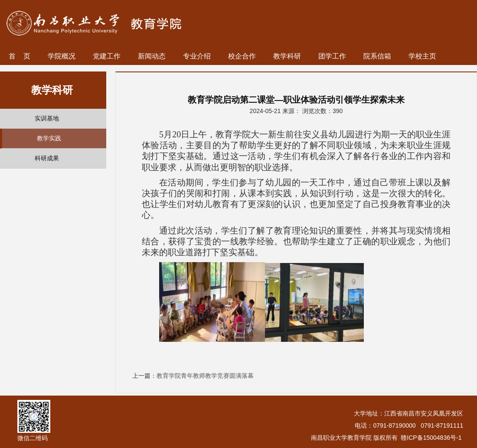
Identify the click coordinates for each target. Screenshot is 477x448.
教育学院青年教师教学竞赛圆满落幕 (205, 376)
